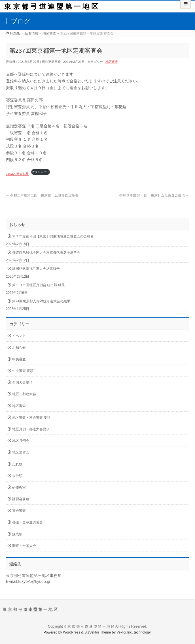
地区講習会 (21, 452)
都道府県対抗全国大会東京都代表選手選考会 (46, 253)
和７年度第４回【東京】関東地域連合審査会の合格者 (53, 236)
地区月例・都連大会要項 (31, 429)
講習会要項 (21, 499)
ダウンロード (41, 172)
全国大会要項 (22, 382)
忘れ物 (17, 464)
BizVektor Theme (98, 632)
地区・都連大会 (24, 394)
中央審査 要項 (23, 371)
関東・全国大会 (24, 546)
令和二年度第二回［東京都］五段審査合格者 (42, 195)
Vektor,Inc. (125, 632)
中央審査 (19, 359)
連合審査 (19, 511)
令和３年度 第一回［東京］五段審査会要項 (154, 195)
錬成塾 (17, 534)
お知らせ (19, 348)
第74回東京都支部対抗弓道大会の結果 (41, 301)
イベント (19, 336)
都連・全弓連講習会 (27, 522)
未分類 (17, 476)
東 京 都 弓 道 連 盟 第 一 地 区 (51, 6)
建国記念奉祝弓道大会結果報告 (36, 269)
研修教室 (19, 487)
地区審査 (112, 62)
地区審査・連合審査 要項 (31, 418)
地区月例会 (21, 441)
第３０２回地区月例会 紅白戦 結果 (39, 285)
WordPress (72, 632)
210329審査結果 (17, 174)
